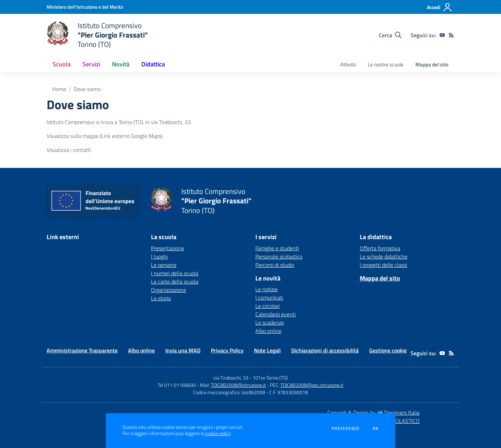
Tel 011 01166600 (177, 385)
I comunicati (269, 298)
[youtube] (442, 35)
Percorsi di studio (275, 265)
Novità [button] (121, 64)
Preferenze (346, 429)
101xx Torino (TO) (270, 378)
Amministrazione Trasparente (82, 350)
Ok (376, 429)
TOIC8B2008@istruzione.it (238, 385)
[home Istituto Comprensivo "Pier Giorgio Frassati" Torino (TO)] (97, 35)
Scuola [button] (62, 64)
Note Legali (267, 350)
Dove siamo (87, 89)
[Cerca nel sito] (390, 35)
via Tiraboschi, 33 (231, 378)
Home (59, 89)
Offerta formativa (380, 248)
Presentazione (168, 248)
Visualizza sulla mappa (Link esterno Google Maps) (105, 136)
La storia (161, 298)
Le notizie (267, 289)
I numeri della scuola (175, 273)
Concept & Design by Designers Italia (373, 413)
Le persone (164, 265)
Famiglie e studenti (277, 248)
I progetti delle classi (383, 265)
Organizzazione (169, 290)
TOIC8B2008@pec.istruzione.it (312, 385)
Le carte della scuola (175, 282)
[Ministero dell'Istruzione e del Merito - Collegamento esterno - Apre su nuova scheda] (85, 7)
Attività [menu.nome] (348, 64)
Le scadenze (270, 323)
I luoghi (159, 256)
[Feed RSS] (451, 35)
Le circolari (268, 306)
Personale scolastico (279, 256)
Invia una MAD (183, 350)
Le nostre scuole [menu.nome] (386, 64)
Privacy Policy (227, 350)
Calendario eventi (276, 314)
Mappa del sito (432, 64)
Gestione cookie (388, 350)
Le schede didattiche (384, 256)
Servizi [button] (91, 64)
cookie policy (218, 433)
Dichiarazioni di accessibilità (325, 350)
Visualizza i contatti (69, 150)
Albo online (268, 331)
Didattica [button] (153, 64)
